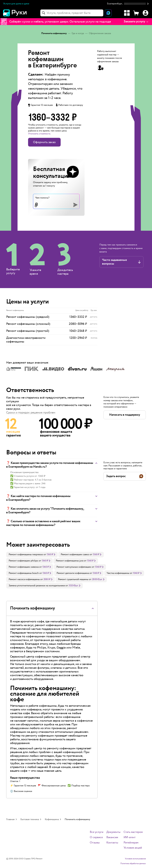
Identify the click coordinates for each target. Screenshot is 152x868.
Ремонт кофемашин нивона (24, 567)
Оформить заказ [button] (44, 142)
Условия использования (135, 859)
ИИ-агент (130, 837)
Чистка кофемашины (118, 573)
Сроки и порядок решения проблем (31, 413)
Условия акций (133, 848)
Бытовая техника (30, 819)
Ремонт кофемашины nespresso (26, 554)
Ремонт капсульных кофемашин (74, 567)
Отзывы (95, 843)
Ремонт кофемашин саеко (75, 554)
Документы (113, 832)
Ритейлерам (131, 843)
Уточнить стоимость (39, 134)
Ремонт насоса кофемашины (24, 579)
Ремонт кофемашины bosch (24, 573)
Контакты (112, 843)
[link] (32, 555)
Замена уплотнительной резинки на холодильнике (37, 586)
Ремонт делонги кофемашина (73, 573)
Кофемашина (52, 819)
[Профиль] (145, 13)
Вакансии (112, 837)
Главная (10, 819)
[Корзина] (136, 13)
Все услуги (97, 832)
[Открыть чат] (108, 13)
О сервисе (96, 837)
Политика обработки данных (133, 864)
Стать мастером (133, 832)
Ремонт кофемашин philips (23, 561)
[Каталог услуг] (127, 13)
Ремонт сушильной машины (73, 579)
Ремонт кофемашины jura (70, 561)
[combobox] (72, 13)
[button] (128, 4)
